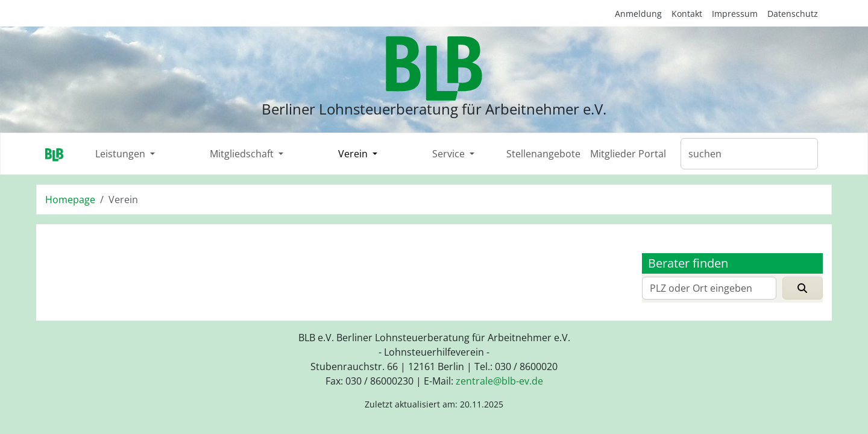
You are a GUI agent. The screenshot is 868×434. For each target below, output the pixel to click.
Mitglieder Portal (628, 154)
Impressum (735, 14)
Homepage (70, 200)
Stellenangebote (543, 154)
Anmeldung (638, 14)
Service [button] (450, 154)
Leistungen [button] (121, 154)
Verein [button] (354, 154)
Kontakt (687, 14)
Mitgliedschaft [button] (243, 154)
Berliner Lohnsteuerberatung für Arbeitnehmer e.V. (434, 109)
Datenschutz (793, 14)
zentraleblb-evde (499, 381)
